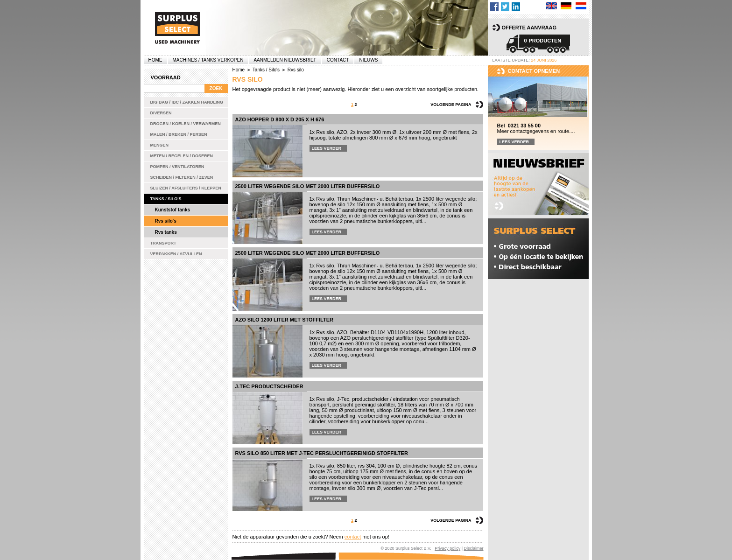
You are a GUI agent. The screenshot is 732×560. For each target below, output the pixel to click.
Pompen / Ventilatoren (177, 167)
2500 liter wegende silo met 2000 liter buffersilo (308, 186)
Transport (163, 243)
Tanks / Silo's (166, 199)
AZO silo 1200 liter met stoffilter (284, 320)
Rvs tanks (166, 232)
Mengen (160, 145)
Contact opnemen (534, 71)
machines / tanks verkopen (208, 60)
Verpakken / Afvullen (176, 254)
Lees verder (327, 148)
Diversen (161, 113)
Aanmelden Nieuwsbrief (285, 60)
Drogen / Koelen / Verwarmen (186, 124)
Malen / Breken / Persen (179, 134)
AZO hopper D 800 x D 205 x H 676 (280, 119)
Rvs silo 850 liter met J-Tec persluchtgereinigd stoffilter (322, 453)
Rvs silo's (166, 221)
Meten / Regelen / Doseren (182, 156)
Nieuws (368, 60)
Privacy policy (447, 548)
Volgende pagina (451, 105)
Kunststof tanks (173, 210)
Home (155, 60)
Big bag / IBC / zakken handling (187, 102)
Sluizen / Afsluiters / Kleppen (186, 188)
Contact (338, 60)
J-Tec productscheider (269, 386)
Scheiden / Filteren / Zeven (182, 177)
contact (353, 537)
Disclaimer (473, 548)
